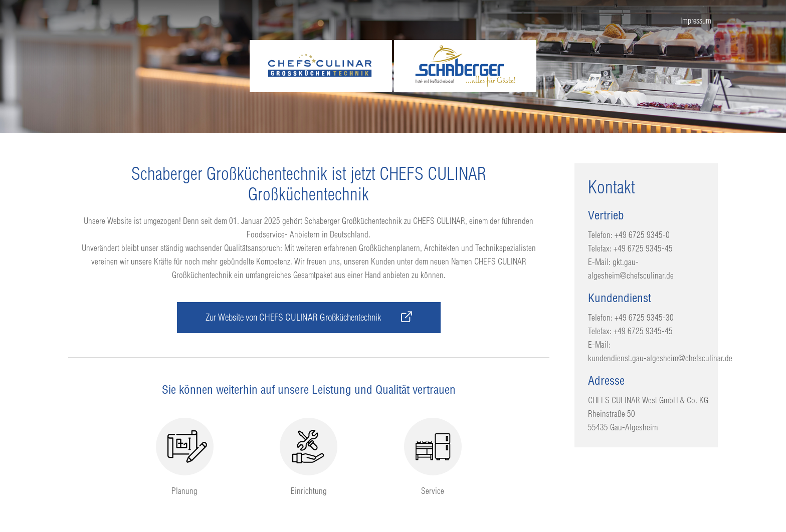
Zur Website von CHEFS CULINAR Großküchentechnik (309, 317)
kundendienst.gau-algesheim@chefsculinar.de (660, 358)
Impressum (696, 21)
